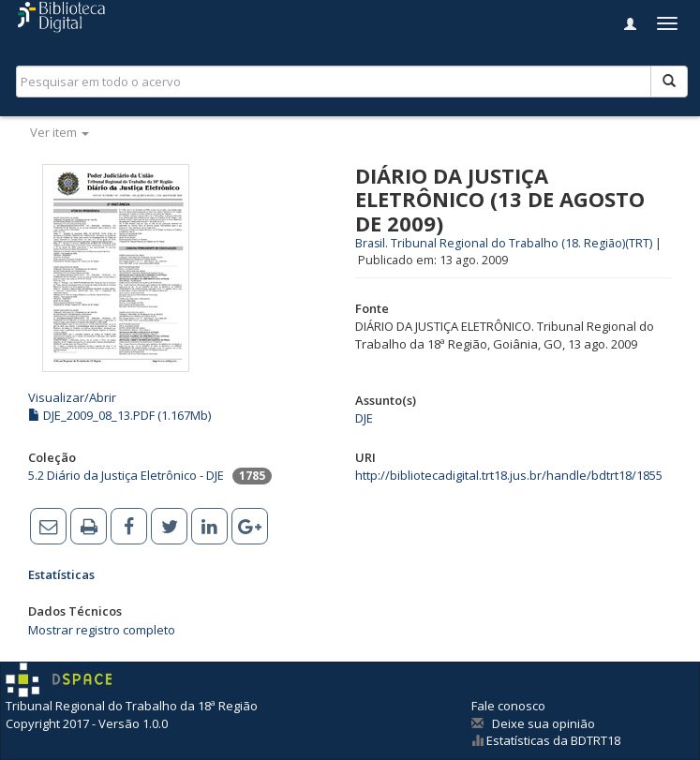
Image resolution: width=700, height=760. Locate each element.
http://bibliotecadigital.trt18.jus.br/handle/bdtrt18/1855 (509, 475)
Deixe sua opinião (544, 723)
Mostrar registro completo (102, 630)
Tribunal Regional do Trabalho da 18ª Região (132, 706)
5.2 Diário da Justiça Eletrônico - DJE (126, 475)
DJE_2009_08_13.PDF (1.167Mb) (119, 415)
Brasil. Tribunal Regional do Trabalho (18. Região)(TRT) (504, 243)
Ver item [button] (60, 132)
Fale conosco (508, 706)
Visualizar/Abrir (72, 397)
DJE (364, 418)
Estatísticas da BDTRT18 (552, 740)
